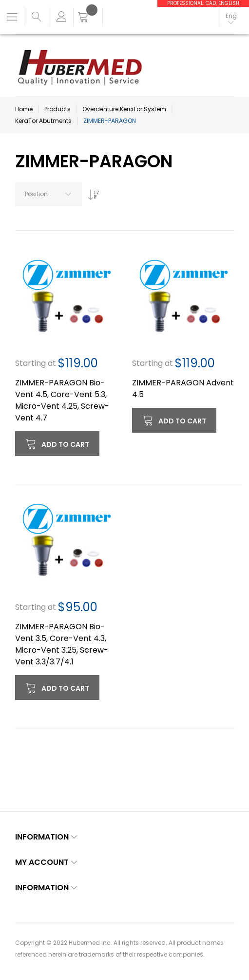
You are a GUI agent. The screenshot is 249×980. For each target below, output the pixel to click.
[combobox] (48, 194)
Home (24, 109)
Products (57, 109)
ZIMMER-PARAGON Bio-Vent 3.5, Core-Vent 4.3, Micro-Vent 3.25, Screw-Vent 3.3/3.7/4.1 (62, 644)
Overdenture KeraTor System (124, 109)
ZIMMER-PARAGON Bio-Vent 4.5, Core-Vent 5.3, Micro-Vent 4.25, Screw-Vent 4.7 (62, 400)
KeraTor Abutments (43, 121)
